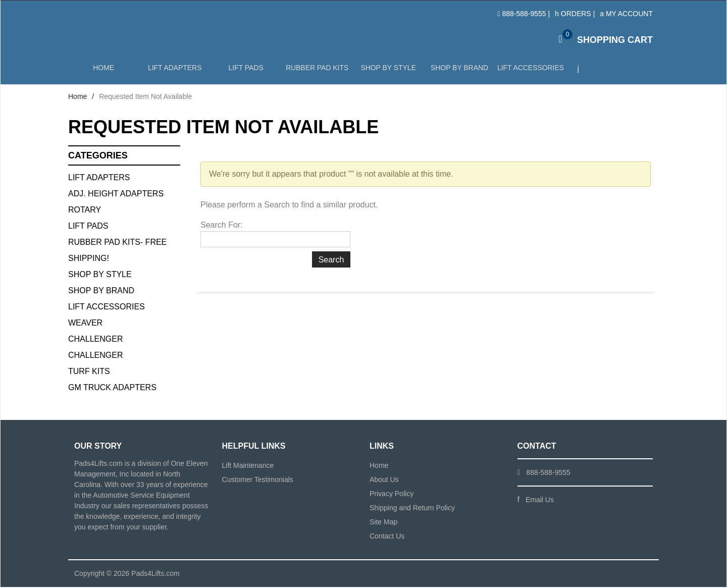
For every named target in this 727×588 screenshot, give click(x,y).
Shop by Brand (458, 71)
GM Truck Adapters (112, 388)
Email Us (540, 501)
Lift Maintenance (248, 466)
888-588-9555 (524, 14)
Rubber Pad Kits (316, 71)
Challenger (95, 340)
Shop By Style (100, 275)
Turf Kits (89, 372)
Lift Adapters (174, 71)
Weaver (85, 324)
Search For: (222, 226)
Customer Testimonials (258, 480)
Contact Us (387, 537)
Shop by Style (387, 71)
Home (103, 71)
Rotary (85, 211)
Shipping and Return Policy (412, 509)
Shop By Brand (101, 291)
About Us (384, 480)
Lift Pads (245, 71)
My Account (626, 14)
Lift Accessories (529, 71)
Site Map (383, 523)
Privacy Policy (392, 495)
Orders (573, 14)
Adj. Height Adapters (116, 195)
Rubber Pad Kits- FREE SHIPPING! (117, 251)
